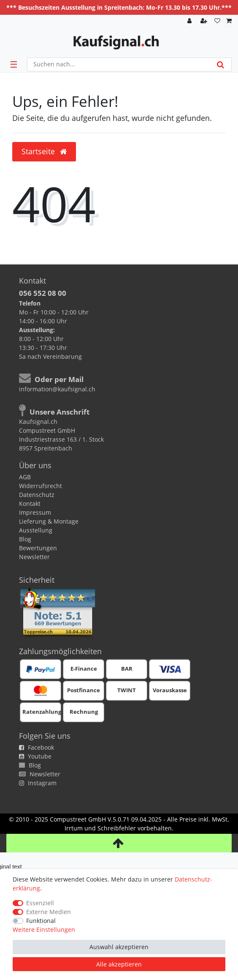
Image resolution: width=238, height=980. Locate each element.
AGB (25, 477)
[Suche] (220, 64)
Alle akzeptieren (119, 964)
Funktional (41, 921)
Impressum (35, 512)
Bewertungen (38, 548)
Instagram (38, 783)
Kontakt (30, 504)
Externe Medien (49, 912)
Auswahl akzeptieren (119, 947)
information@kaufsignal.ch (57, 389)
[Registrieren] (205, 21)
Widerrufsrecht (41, 486)
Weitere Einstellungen (44, 929)
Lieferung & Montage (49, 521)
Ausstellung (36, 530)
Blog (25, 539)
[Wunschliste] (217, 21)
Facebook (37, 747)
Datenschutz (37, 495)
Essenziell (40, 903)
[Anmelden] (190, 21)
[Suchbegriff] (119, 64)
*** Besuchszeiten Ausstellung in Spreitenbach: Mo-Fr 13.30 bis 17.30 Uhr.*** (119, 7)
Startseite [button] (44, 151)
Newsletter (34, 557)
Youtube (35, 756)
